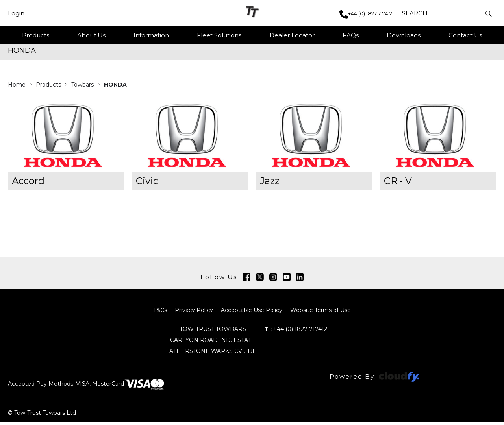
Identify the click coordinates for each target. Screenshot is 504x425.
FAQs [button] (351, 35)
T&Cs (160, 313)
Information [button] (151, 35)
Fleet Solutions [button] (219, 35)
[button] (489, 13)
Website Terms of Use (321, 313)
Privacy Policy (194, 313)
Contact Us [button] (465, 35)
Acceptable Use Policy (252, 313)
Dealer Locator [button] (292, 35)
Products (36, 35)
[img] (246, 280)
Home (18, 88)
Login (16, 13)
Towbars (83, 88)
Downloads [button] (404, 35)
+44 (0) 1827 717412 (296, 332)
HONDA (115, 88)
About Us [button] (91, 35)
